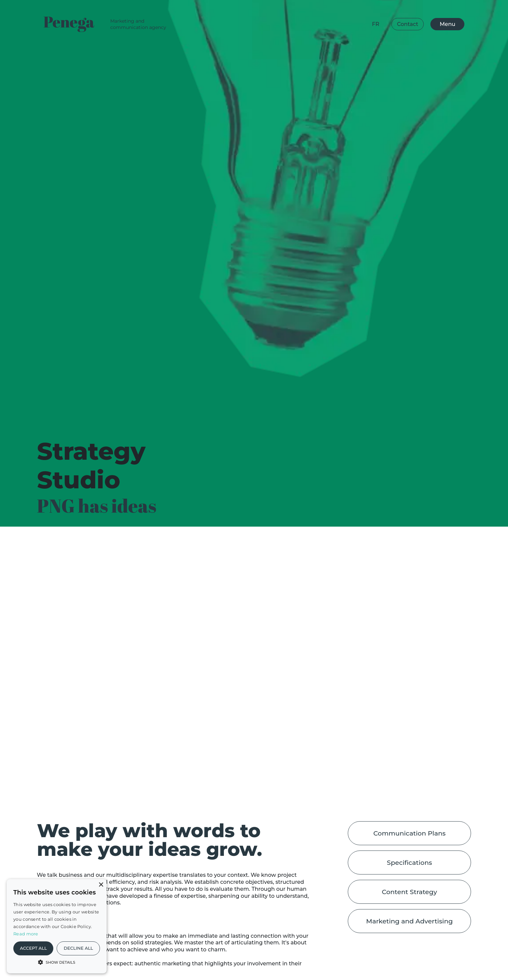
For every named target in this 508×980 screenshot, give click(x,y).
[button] (57, 962)
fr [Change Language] (376, 24)
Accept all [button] (33, 948)
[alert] (57, 926)
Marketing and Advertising (409, 921)
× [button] (101, 885)
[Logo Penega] (71, 24)
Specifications (409, 862)
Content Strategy (409, 892)
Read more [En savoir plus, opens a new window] (26, 934)
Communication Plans (410, 833)
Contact (408, 24)
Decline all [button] (78, 948)
